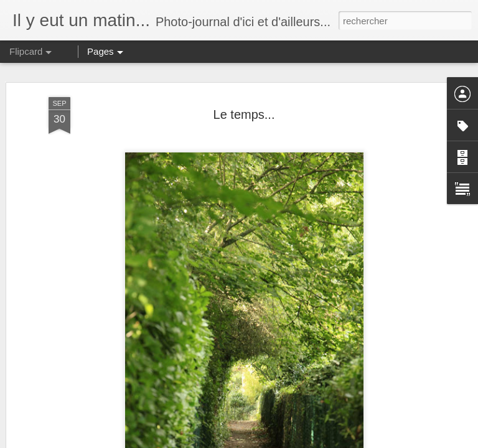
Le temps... (244, 114)
